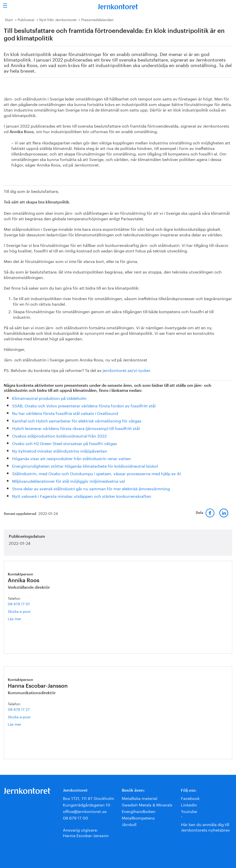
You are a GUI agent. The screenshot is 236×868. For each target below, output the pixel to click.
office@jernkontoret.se (85, 811)
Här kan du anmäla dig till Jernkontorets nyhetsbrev (205, 827)
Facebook (190, 798)
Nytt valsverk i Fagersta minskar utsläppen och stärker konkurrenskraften (82, 496)
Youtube (189, 811)
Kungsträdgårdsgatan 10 (87, 804)
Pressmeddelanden (97, 19)
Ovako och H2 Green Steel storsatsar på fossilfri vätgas (65, 443)
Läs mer (20, 618)
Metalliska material (140, 798)
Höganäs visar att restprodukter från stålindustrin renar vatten (71, 458)
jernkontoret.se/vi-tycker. (127, 370)
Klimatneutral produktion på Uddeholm (49, 398)
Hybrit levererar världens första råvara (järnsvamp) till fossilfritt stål (76, 428)
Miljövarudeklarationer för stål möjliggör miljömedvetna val (68, 481)
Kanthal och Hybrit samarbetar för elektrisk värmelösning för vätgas (77, 420)
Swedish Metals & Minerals (147, 804)
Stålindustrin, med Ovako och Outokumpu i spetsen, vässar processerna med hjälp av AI (96, 473)
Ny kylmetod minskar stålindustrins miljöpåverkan (60, 450)
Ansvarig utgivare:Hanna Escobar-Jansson (86, 832)
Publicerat (26, 19)
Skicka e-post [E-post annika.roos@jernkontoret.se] (19, 611)
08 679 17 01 (19, 604)
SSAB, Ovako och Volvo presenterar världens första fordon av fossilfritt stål (84, 405)
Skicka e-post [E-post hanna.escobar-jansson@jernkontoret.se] (19, 717)
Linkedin (189, 804)
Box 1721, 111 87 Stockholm (89, 798)
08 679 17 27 (19, 709)
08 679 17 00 (75, 817)
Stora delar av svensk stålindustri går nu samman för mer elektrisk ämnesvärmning (91, 488)
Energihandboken (139, 811)
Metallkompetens (138, 817)
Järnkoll (129, 824)
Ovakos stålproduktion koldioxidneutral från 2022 (59, 435)
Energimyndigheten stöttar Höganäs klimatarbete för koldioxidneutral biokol (85, 466)
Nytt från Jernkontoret (58, 19)
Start (9, 19)
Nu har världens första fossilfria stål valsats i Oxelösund (65, 413)
